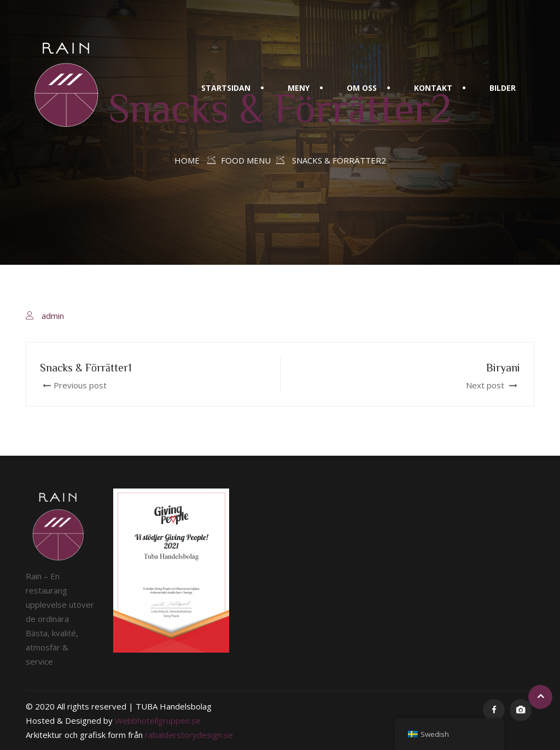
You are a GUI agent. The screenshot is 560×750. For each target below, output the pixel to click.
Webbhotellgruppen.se (158, 720)
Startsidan (226, 88)
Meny (299, 88)
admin (53, 316)
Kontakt (433, 88)
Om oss (362, 88)
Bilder (503, 88)
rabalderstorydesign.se (189, 735)
